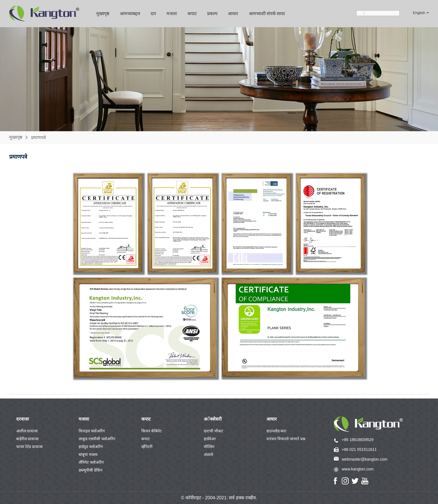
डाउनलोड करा (277, 431)
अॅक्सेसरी (213, 419)
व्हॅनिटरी (147, 447)
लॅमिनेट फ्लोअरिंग (91, 462)
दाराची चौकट (213, 431)
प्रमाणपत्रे (38, 137)
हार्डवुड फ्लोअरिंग (91, 447)
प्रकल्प (212, 14)
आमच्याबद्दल (130, 14)
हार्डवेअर (210, 439)
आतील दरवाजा (27, 431)
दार (153, 14)
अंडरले (208, 454)
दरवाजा (23, 419)
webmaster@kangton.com (365, 459)
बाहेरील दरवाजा (28, 439)
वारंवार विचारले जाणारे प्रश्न (286, 439)
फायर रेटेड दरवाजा (30, 447)
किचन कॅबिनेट (152, 431)
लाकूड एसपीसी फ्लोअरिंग (97, 439)
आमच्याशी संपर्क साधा (267, 14)
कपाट (192, 14)
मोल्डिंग (209, 447)
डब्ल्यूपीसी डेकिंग (91, 470)
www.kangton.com (358, 469)
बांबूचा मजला (88, 454)
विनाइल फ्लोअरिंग (92, 431)
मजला (172, 14)
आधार (233, 14)
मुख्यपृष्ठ (103, 14)
